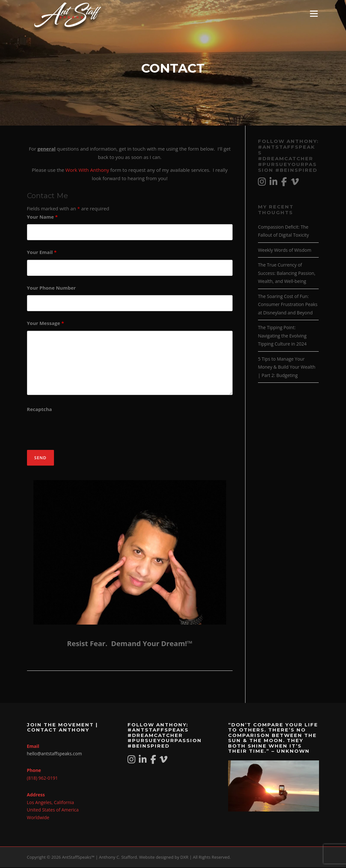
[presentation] (76, 430)
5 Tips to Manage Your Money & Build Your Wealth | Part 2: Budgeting (287, 368)
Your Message (46, 324)
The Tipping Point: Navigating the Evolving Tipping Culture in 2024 (282, 336)
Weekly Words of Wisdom (285, 251)
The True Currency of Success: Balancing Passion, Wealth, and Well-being (287, 274)
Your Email (42, 253)
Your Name (42, 217)
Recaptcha (40, 410)
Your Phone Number (51, 288)
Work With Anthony (87, 171)
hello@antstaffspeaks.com (54, 754)
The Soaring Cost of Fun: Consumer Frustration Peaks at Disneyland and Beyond (288, 305)
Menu (314, 13)
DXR (184, 858)
